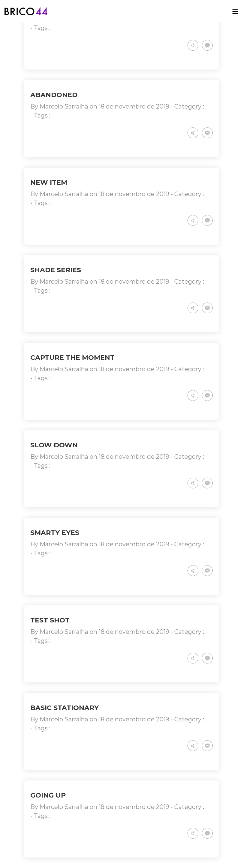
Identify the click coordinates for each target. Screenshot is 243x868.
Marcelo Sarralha (64, 106)
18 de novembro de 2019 (134, 106)
